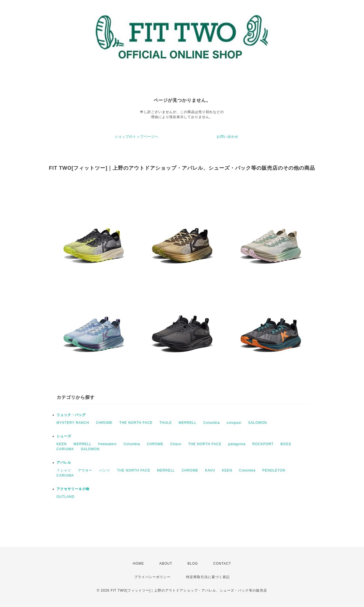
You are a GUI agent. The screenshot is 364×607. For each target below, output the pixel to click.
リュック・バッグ (71, 415)
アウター (85, 470)
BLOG (193, 564)
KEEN (62, 444)
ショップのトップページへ (136, 137)
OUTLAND (66, 497)
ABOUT (166, 564)
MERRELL (188, 423)
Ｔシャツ (64, 470)
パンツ (105, 470)
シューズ (64, 436)
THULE (166, 423)
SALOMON (258, 423)
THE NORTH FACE (136, 423)
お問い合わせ (228, 137)
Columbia (212, 423)
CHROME (104, 423)
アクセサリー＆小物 (73, 489)
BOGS (286, 444)
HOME (138, 564)
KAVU (210, 470)
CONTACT (222, 564)
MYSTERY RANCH (73, 423)
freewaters (108, 444)
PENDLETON (274, 470)
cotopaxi (234, 423)
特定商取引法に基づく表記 (208, 577)
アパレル (64, 463)
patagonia (237, 444)
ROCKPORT (263, 444)
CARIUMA (65, 449)
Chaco (176, 444)
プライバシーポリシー (152, 577)
